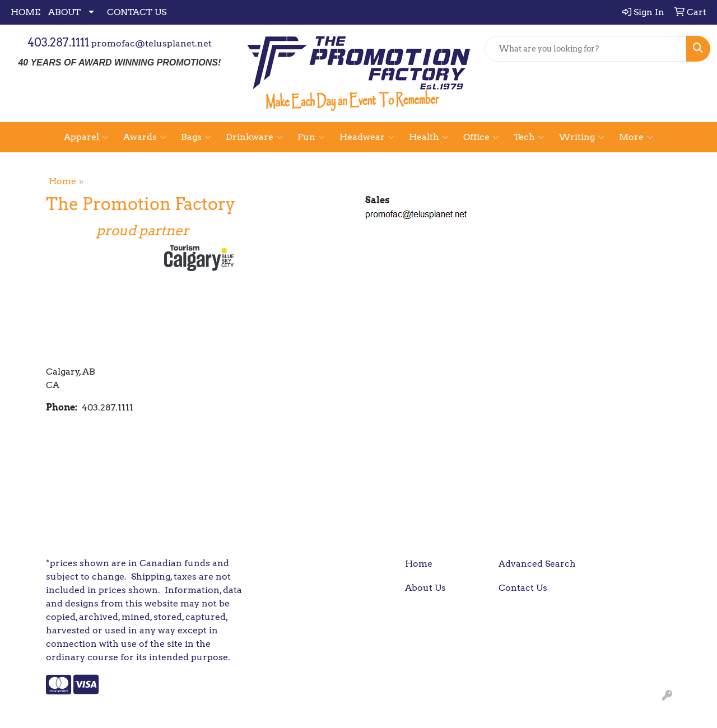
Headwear (367, 137)
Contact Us (523, 588)
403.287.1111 (58, 43)
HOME (25, 12)
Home (62, 181)
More (636, 137)
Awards (145, 137)
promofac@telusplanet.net (152, 43)
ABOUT (64, 12)
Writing (582, 137)
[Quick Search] (586, 49)
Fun (311, 137)
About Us (425, 588)
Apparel (86, 137)
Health (429, 137)
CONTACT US (137, 12)
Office (481, 137)
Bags (196, 137)
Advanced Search (537, 564)
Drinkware (254, 137)
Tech (529, 137)
